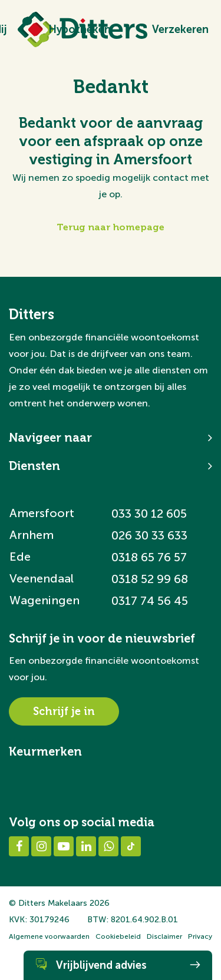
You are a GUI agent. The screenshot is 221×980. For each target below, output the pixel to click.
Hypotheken (80, 29)
